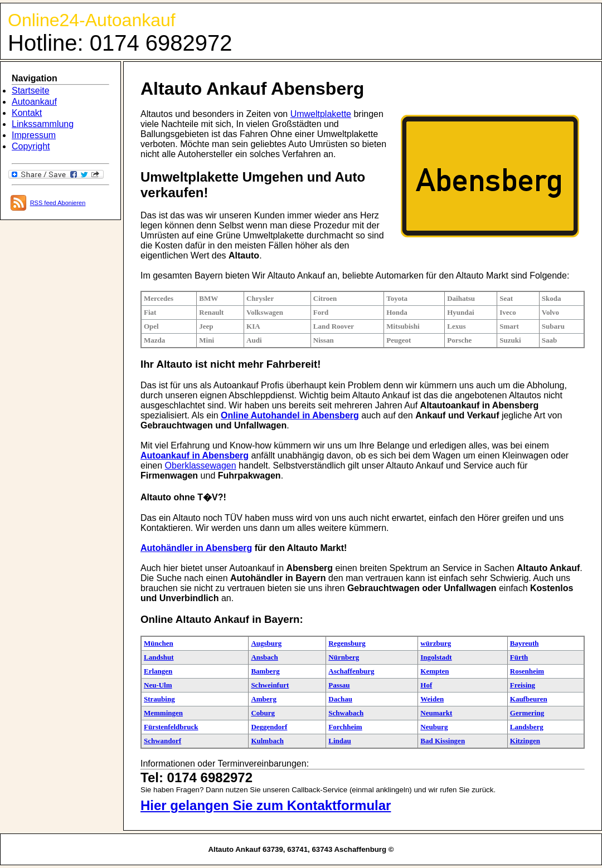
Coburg (263, 713)
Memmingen (163, 713)
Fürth (519, 657)
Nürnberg (344, 657)
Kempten (434, 671)
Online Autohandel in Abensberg (290, 415)
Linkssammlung (43, 124)
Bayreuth (525, 643)
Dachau (340, 699)
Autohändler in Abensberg (196, 548)
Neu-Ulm (158, 685)
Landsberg (527, 727)
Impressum (34, 135)
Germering (527, 713)
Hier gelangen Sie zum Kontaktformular (266, 805)
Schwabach (346, 713)
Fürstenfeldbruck (171, 727)
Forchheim (345, 727)
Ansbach (264, 657)
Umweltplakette (321, 114)
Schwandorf (162, 741)
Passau (339, 685)
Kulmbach (267, 741)
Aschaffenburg (351, 671)
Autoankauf (34, 102)
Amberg (264, 699)
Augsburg (266, 643)
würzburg (436, 643)
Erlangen (158, 671)
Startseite (31, 91)
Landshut (159, 657)
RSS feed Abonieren (58, 203)
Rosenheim (527, 671)
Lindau (339, 741)
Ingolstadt (436, 657)
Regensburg (347, 643)
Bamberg (265, 671)
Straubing (159, 699)
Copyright (31, 146)
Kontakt (27, 113)
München (159, 643)
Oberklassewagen (201, 465)
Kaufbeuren (529, 699)
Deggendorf (269, 727)
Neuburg (434, 727)
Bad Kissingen (443, 741)
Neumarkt (436, 713)
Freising (523, 685)
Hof (426, 685)
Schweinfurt (270, 685)
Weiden (432, 699)
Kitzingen (525, 741)
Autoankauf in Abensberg (195, 455)
